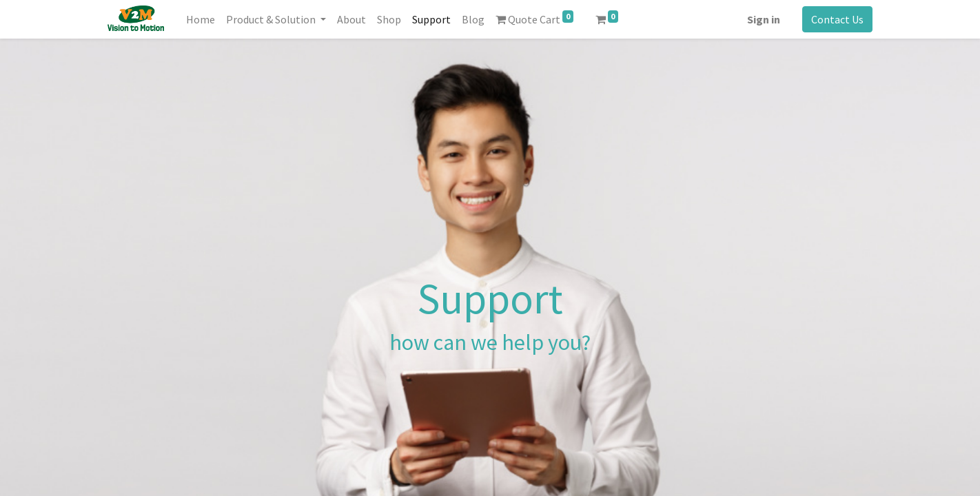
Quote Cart (534, 18)
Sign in (764, 19)
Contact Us (837, 19)
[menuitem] (201, 19)
